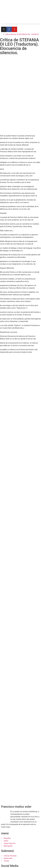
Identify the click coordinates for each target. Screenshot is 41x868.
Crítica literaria (11, 34)
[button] (20, 24)
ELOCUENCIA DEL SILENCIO (28, 34)
